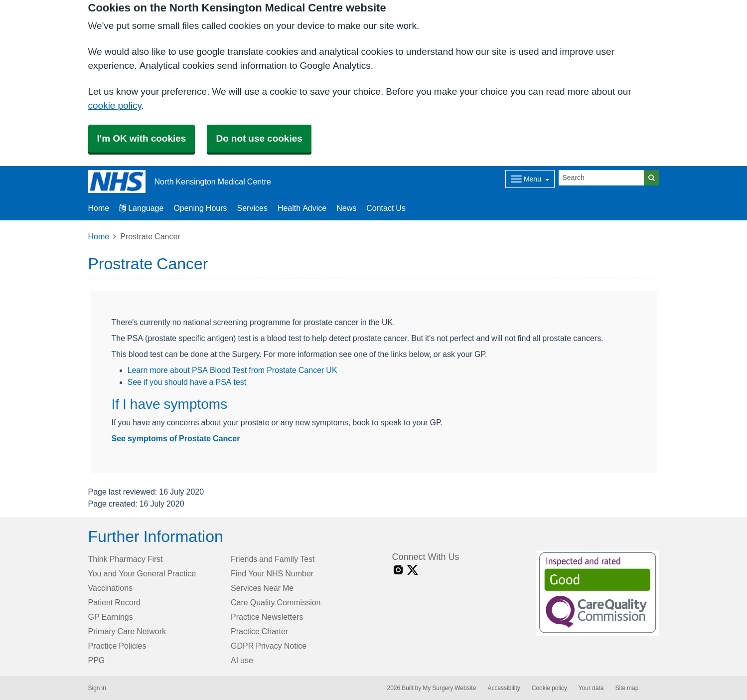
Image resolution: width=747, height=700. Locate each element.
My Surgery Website (449, 688)
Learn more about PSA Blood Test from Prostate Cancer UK (232, 370)
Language (141, 208)
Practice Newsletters (267, 617)
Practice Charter (259, 631)
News (346, 208)
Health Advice (302, 208)
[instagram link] (398, 570)
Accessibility (504, 688)
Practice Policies (117, 646)
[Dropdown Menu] (530, 179)
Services (252, 208)
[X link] (413, 570)
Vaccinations (111, 588)
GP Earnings (111, 617)
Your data (591, 688)
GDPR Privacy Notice (269, 646)
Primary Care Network (127, 631)
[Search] (601, 178)
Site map (627, 688)
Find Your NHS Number (272, 573)
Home (99, 236)
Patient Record (114, 602)
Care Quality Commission (276, 602)
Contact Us (386, 208)
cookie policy (115, 105)
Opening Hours (200, 208)
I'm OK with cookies (142, 138)
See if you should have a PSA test (187, 382)
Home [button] (99, 208)
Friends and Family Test (273, 559)
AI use (242, 660)
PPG (97, 660)
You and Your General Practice (142, 573)
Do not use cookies (259, 138)
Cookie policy (549, 688)
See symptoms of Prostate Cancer (176, 438)
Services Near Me (262, 588)
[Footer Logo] (598, 593)
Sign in (97, 688)
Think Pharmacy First (126, 559)
